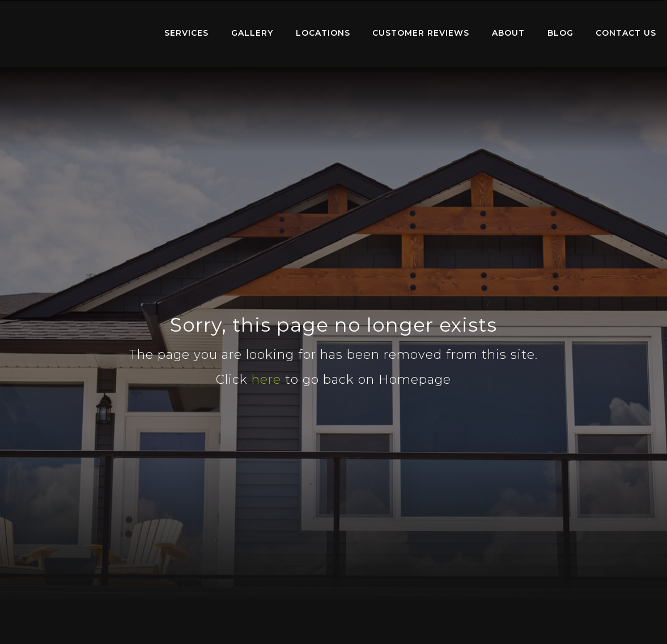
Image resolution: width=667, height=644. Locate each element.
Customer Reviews (421, 33)
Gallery (252, 33)
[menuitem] (77, 33)
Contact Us (626, 33)
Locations (323, 33)
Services (186, 33)
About (508, 33)
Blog (560, 33)
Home (77, 31)
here (266, 380)
